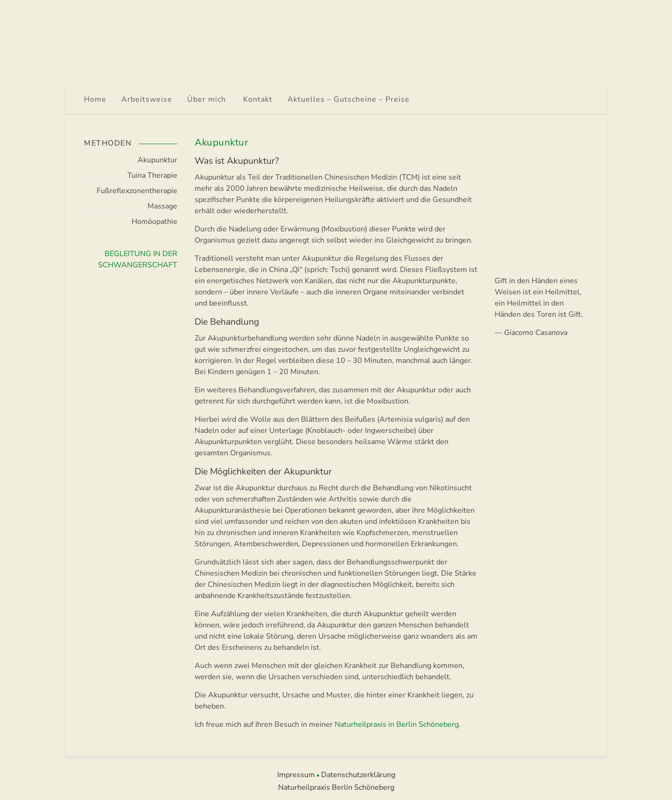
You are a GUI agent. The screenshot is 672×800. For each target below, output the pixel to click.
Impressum (296, 775)
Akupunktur (157, 160)
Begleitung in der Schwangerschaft (138, 259)
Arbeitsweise (147, 99)
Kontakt (258, 99)
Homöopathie (154, 222)
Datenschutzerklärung (358, 775)
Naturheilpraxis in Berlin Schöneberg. (398, 724)
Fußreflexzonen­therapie (137, 191)
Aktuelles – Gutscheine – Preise (349, 99)
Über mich (208, 99)
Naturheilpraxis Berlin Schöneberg (336, 787)
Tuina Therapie (152, 175)
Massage (162, 206)
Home (95, 99)
